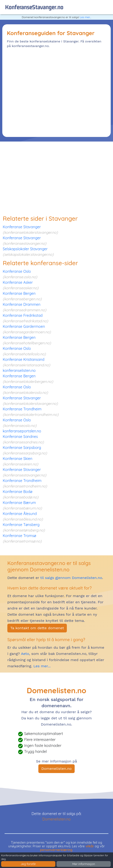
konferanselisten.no (19, 370)
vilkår (90, 846)
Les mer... (86, 17)
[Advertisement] (56, 91)
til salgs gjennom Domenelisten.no (71, 578)
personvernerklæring (56, 850)
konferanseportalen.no (22, 431)
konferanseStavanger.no (34, 7)
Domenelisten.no (56, 769)
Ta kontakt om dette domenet (37, 628)
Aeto (24, 654)
